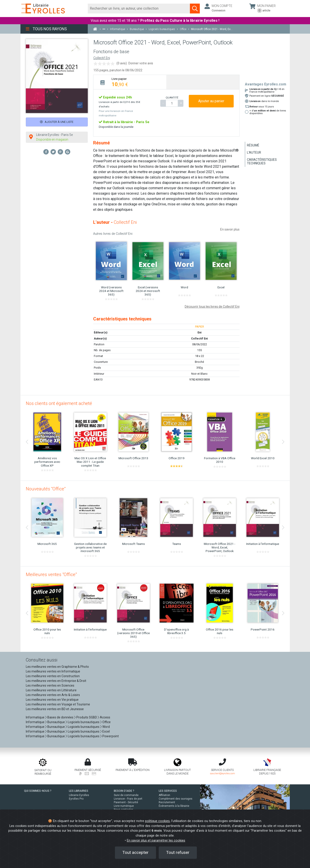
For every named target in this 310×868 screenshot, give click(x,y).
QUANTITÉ (172, 98)
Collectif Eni (102, 58)
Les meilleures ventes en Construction (53, 676)
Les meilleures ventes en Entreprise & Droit (56, 681)
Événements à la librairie (174, 806)
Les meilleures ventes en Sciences (50, 685)
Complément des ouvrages (176, 799)
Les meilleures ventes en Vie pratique (52, 700)
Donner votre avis (141, 63)
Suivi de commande (126, 795)
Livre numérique (124, 806)
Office (107, 722)
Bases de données (60, 717)
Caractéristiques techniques (262, 161)
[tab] (130, 82)
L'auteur (254, 152)
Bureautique (56, 722)
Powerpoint (111, 736)
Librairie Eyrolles (79, 795)
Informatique (35, 717)
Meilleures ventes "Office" (51, 574)
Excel (106, 731)
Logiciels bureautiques (84, 722)
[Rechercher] (139, 9)
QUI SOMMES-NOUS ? (38, 791)
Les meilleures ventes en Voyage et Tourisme (58, 704)
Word (106, 727)
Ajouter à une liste (57, 122)
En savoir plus (230, 229)
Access (105, 717)
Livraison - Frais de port (128, 799)
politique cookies (157, 821)
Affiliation (164, 795)
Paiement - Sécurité (126, 802)
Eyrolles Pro (76, 799)
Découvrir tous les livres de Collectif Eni (212, 307)
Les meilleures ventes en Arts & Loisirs (53, 695)
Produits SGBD (87, 717)
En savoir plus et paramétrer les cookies (156, 841)
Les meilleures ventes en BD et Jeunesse (55, 709)
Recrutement (167, 802)
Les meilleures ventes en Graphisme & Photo (57, 667)
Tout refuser (178, 852)
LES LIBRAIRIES (79, 791)
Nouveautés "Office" (46, 489)
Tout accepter (135, 852)
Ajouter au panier (211, 101)
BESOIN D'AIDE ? (124, 791)
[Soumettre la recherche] (195, 9)
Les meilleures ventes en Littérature (51, 690)
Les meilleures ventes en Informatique (53, 671)
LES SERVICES (168, 791)
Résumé (253, 145)
